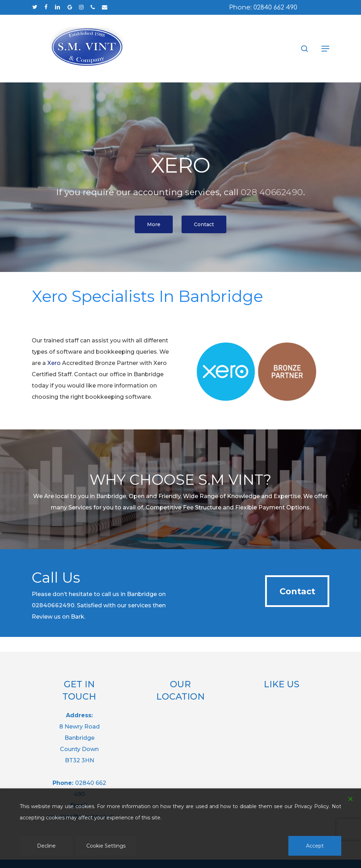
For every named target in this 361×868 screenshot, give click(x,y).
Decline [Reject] (46, 846)
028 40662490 (272, 192)
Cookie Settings (106, 846)
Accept (315, 846)
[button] (325, 49)
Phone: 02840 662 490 (263, 7)
